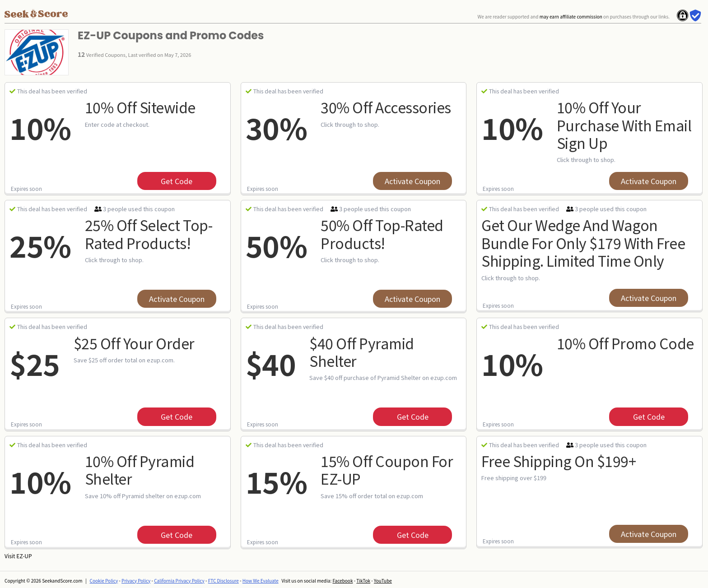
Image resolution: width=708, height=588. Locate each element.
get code (177, 181)
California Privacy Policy (179, 581)
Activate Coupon (412, 181)
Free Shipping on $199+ (559, 461)
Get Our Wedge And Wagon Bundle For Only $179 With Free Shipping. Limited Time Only (583, 243)
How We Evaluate (261, 581)
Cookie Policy (104, 581)
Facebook (342, 581)
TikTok (363, 581)
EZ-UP (24, 556)
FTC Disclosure (224, 581)
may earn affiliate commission (571, 16)
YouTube (383, 581)
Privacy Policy (136, 581)
